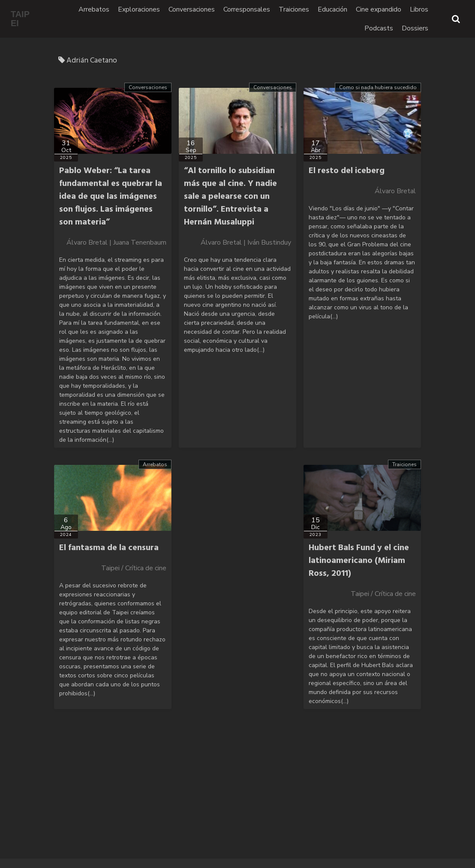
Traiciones (294, 9)
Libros (419, 9)
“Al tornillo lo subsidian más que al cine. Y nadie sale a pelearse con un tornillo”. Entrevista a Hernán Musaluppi (230, 197)
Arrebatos (94, 9)
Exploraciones (139, 9)
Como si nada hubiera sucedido (378, 87)
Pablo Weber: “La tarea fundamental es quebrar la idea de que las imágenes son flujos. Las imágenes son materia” (111, 197)
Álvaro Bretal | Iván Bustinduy (246, 242)
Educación (332, 9)
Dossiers (415, 28)
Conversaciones (192, 9)
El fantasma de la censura (109, 548)
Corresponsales (247, 9)
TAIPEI (20, 19)
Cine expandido (379, 9)
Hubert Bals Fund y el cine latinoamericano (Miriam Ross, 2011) (359, 561)
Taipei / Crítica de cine (134, 568)
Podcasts (379, 28)
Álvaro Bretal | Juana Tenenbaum (116, 242)
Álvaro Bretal (395, 191)
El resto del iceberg (347, 171)
